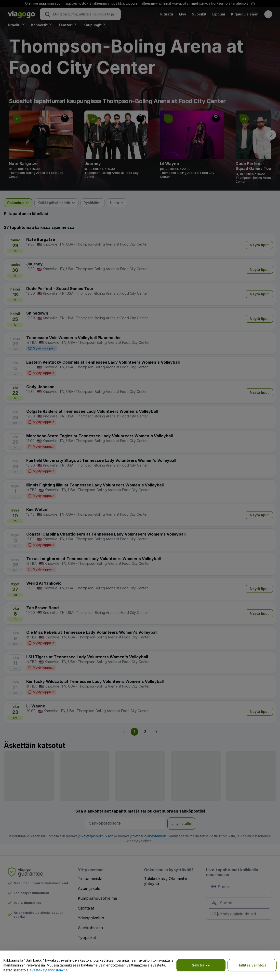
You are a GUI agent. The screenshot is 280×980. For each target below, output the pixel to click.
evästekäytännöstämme (49, 970)
